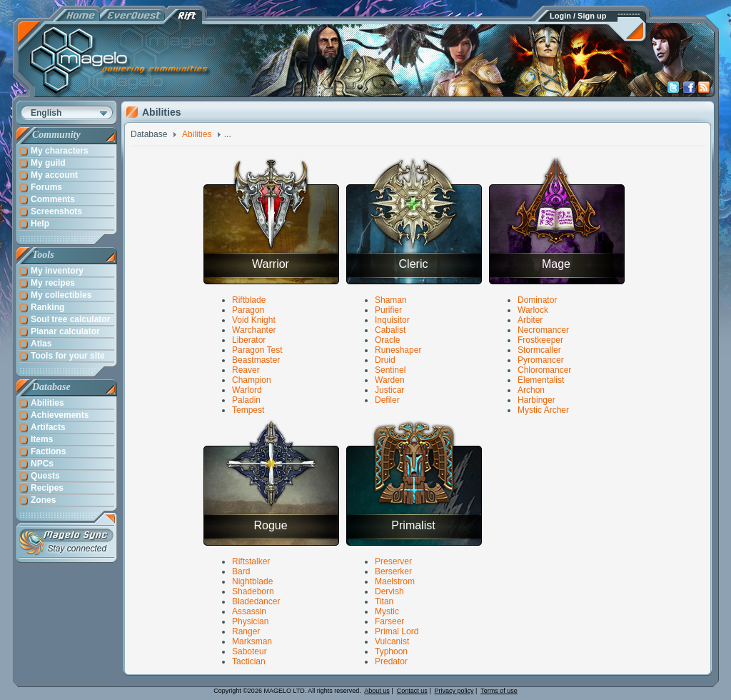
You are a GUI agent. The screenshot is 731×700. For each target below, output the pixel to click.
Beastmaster (256, 360)
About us (377, 691)
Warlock (533, 310)
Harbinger (536, 400)
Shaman (391, 300)
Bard (241, 571)
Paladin (246, 400)
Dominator (537, 300)
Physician (250, 621)
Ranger (246, 631)
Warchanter (254, 330)
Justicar (389, 390)
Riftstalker (251, 561)
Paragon (248, 310)
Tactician (249, 661)
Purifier (388, 310)
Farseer (389, 621)
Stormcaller (539, 350)
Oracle (387, 340)
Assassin (249, 611)
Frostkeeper (540, 340)
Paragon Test (257, 350)
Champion (252, 380)
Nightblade (252, 581)
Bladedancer (256, 601)
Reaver (246, 370)
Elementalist (541, 380)
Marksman (252, 641)
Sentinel (390, 370)
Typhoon (391, 651)
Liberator (249, 340)
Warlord (247, 390)
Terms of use (499, 691)
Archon (531, 390)
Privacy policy (454, 691)
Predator (391, 661)
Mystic (387, 611)
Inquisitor (392, 320)
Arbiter (530, 320)
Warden (390, 380)
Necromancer (543, 330)
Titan (384, 601)
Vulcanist (392, 641)
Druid (385, 360)
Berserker (393, 571)
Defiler (387, 400)
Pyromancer (541, 360)
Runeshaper (398, 350)
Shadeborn (253, 591)
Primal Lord (397, 631)
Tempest (248, 410)
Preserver (393, 561)
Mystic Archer (543, 410)
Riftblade (249, 300)
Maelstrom (395, 581)
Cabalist (390, 330)
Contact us (412, 691)
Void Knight (254, 320)
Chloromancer (544, 370)
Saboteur (249, 651)
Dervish (389, 591)
